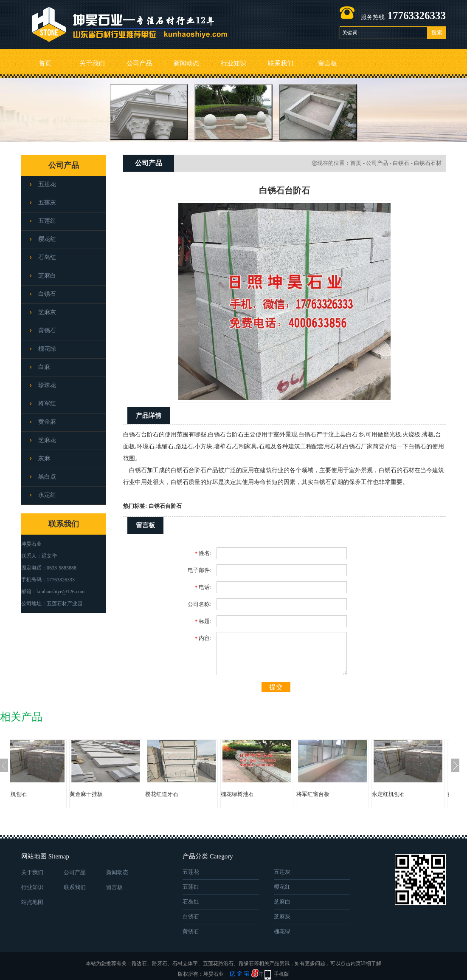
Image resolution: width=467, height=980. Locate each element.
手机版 (281, 974)
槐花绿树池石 (263, 794)
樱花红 (47, 239)
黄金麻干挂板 (112, 794)
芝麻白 (47, 276)
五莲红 (47, 221)
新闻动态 (186, 63)
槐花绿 (47, 349)
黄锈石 (47, 330)
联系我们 (281, 63)
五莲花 (47, 184)
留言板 (328, 63)
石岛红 (47, 257)
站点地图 (32, 902)
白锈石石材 (428, 163)
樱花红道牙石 (187, 794)
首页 (45, 63)
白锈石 (47, 294)
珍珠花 (47, 385)
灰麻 (44, 458)
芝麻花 (47, 440)
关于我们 (92, 63)
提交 (276, 687)
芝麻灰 (47, 312)
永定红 (47, 495)
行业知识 (233, 63)
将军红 (47, 404)
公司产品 (139, 63)
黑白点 (47, 477)
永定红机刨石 (36, 794)
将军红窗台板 (338, 794)
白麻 (44, 367)
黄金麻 (47, 422)
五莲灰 (47, 203)
